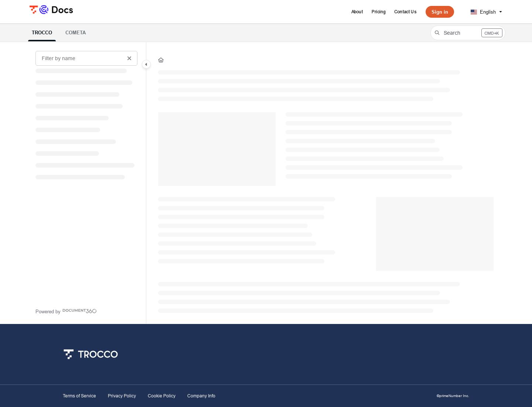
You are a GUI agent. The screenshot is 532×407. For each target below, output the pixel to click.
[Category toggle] (146, 64)
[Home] (161, 60)
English (483, 12)
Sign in (440, 12)
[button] (468, 33)
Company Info (201, 396)
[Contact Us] (406, 12)
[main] (326, 183)
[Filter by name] (86, 58)
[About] (357, 12)
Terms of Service (79, 396)
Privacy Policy (122, 396)
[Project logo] (51, 9)
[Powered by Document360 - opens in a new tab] (66, 311)
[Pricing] (379, 12)
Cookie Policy (162, 396)
